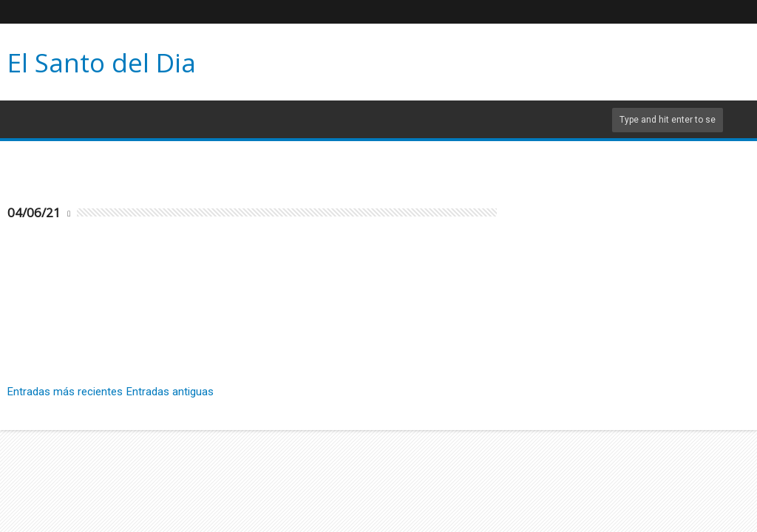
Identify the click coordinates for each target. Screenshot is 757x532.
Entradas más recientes (65, 392)
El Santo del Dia (102, 62)
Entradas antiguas (170, 392)
